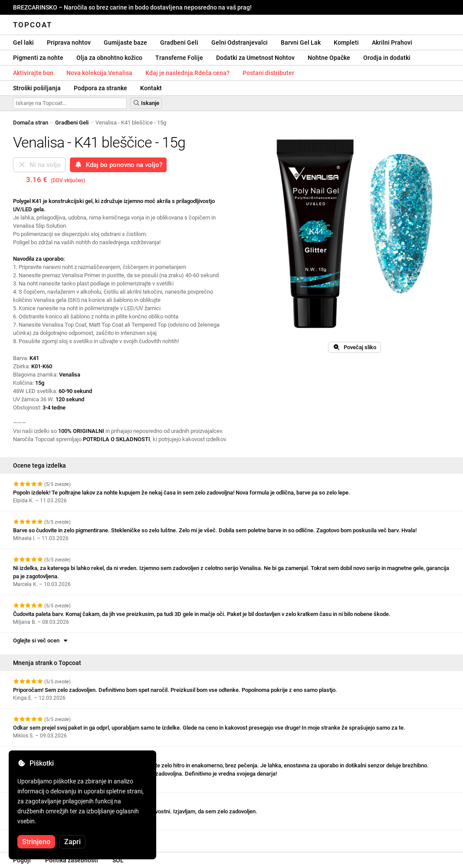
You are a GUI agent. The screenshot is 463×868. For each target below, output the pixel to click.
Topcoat (33, 25)
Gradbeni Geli (179, 43)
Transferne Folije (179, 58)
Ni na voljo (39, 165)
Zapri (72, 842)
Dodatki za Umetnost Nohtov (255, 58)
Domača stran (31, 123)
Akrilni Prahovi (392, 43)
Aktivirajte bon (33, 73)
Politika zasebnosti (72, 860)
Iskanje (146, 103)
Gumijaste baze (125, 43)
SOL (118, 860)
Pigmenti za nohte (38, 58)
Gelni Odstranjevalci (240, 43)
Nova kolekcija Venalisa (99, 73)
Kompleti (346, 43)
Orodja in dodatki (387, 58)
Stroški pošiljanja (37, 88)
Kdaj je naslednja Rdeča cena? (187, 73)
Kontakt (151, 88)
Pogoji (22, 860)
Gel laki (23, 43)
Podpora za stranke (100, 88)
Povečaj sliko (355, 347)
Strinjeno (36, 842)
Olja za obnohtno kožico (109, 58)
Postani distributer (268, 73)
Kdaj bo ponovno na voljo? (118, 165)
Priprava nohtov (69, 43)
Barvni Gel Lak (301, 43)
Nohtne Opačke (329, 58)
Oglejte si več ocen (41, 640)
